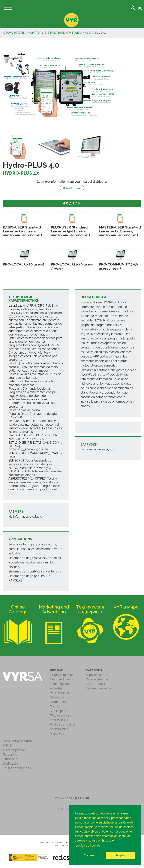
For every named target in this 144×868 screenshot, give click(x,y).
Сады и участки (97, 679)
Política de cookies (63, 724)
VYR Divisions (59, 693)
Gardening (10, 755)
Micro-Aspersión (14, 750)
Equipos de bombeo (17, 768)
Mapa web (57, 733)
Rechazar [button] (90, 855)
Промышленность (99, 688)
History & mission (62, 675)
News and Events (62, 679)
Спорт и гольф (96, 684)
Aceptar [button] (120, 855)
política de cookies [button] (88, 846)
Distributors (58, 702)
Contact (55, 706)
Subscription (58, 711)
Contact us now (72, 188)
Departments (59, 697)
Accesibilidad (59, 729)
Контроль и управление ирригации (55, 33)
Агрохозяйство (14, 33)
